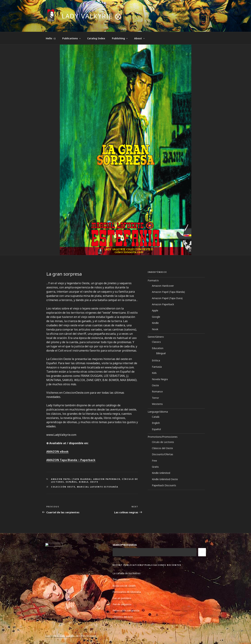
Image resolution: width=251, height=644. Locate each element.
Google (156, 317)
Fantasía (157, 367)
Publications (72, 38)
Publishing (120, 38)
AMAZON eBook (57, 452)
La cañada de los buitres (127, 573)
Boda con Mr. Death (124, 586)
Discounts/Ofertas (163, 454)
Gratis (155, 467)
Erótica (156, 360)
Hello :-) (51, 38)
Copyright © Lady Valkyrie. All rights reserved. (71, 636)
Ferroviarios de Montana (127, 592)
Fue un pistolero (122, 598)
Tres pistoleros (121, 579)
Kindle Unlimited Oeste (165, 479)
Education (158, 348)
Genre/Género (156, 337)
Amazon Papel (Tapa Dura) (167, 298)
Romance (157, 391)
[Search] (202, 552)
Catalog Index (96, 38)
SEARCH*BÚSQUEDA (125, 545)
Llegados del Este (123, 617)
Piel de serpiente (122, 604)
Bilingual (161, 353)
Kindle (84, 482)
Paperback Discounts (164, 485)
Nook (155, 329)
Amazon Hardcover (163, 286)
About (140, 38)
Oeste (94, 482)
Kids (154, 373)
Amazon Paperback (107, 479)
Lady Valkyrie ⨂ (92, 16)
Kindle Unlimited (161, 473)
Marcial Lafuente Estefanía (98, 487)
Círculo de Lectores (163, 442)
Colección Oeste (63, 487)
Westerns (157, 404)
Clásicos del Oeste (162, 448)
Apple (155, 310)
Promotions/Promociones (163, 437)
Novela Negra (160, 379)
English (156, 423)
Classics (156, 342)
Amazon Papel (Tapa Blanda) (71, 479)
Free (154, 461)
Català (156, 417)
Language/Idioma (158, 412)
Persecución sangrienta (126, 610)
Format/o (153, 280)
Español (71, 482)
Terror (155, 398)
